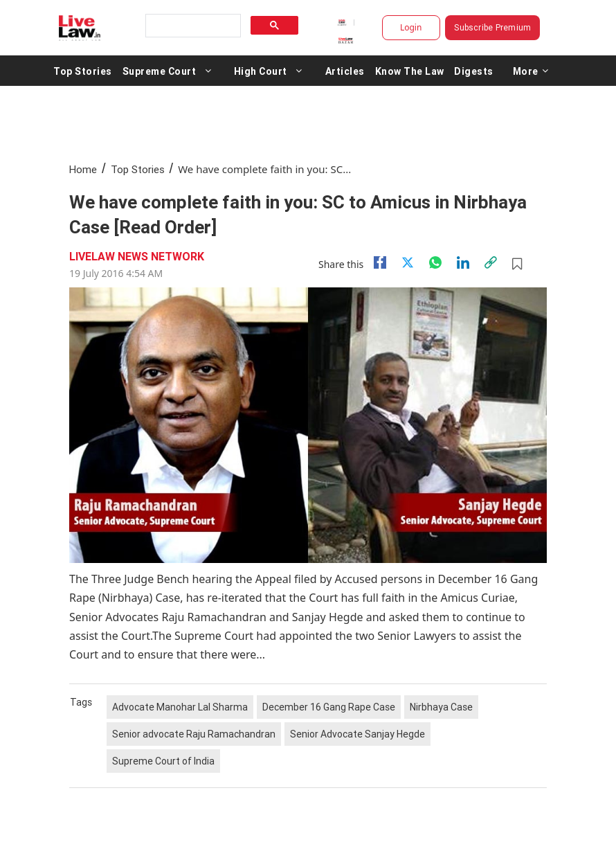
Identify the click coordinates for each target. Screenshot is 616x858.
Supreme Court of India (163, 761)
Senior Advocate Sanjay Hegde (357, 734)
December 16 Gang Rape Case (329, 707)
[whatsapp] (435, 262)
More (531, 71)
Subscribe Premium (492, 27)
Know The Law (410, 71)
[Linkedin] (463, 262)
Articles (345, 71)
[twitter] (408, 262)
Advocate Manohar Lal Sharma (180, 707)
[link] (491, 262)
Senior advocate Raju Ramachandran (194, 734)
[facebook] (380, 262)
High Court (261, 71)
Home (83, 169)
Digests (474, 71)
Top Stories (83, 71)
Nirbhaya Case (441, 707)
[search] (192, 26)
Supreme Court (160, 71)
